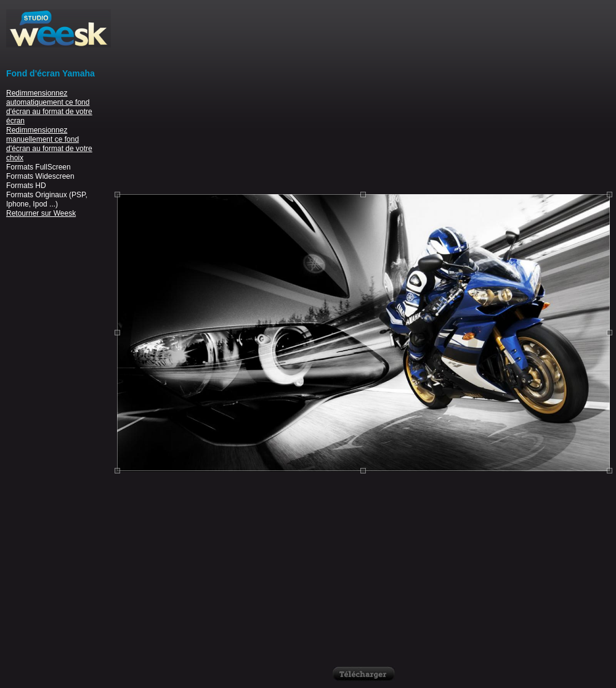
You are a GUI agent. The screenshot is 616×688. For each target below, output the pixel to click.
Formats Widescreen (40, 176)
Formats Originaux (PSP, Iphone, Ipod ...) (47, 199)
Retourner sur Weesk (41, 213)
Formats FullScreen (38, 167)
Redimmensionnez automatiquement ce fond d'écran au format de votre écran (49, 107)
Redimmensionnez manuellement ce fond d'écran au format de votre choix (49, 144)
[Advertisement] (363, 96)
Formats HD (26, 186)
